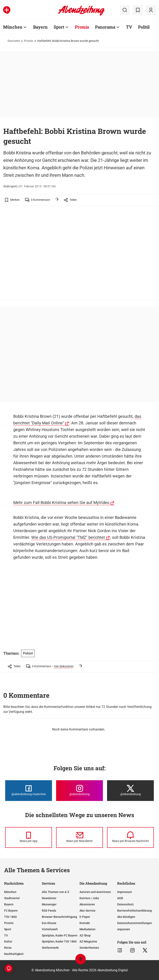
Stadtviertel (12, 898)
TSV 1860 (10, 917)
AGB (120, 898)
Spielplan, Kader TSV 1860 (59, 941)
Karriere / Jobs (89, 898)
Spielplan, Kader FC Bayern (60, 935)
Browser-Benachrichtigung (59, 917)
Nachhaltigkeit (14, 954)
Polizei (28, 653)
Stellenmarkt (50, 948)
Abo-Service (87, 911)
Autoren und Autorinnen (95, 892)
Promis (82, 27)
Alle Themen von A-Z (55, 892)
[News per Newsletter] (79, 837)
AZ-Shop (85, 935)
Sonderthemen (89, 948)
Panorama (105, 27)
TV (129, 27)
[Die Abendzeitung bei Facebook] (29, 791)
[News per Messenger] (29, 837)
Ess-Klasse (49, 923)
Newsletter (49, 898)
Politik (145, 27)
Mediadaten (87, 929)
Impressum (125, 892)
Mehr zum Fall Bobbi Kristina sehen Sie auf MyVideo (61, 503)
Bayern (40, 27)
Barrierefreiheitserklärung (134, 911)
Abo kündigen (126, 917)
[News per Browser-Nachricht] (130, 837)
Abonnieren (87, 904)
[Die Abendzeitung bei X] (130, 791)
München (13, 27)
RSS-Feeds (49, 911)
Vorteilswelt (50, 929)
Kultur (8, 941)
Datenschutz (125, 904)
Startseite (14, 41)
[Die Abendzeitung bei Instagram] (79, 791)
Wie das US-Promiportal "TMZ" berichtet (68, 537)
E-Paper (85, 917)
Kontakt (85, 923)
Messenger (49, 904)
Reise (8, 948)
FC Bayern (11, 911)
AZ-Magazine (88, 941)
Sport (59, 27)
